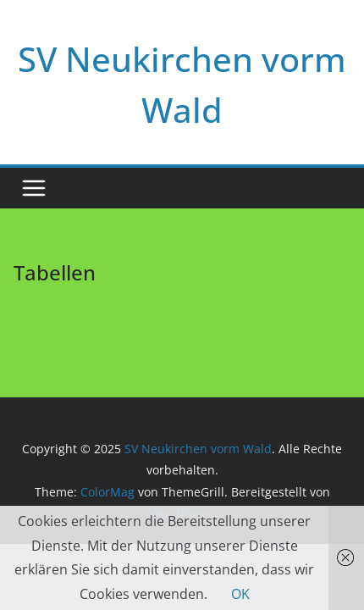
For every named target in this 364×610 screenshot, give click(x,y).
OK (240, 594)
